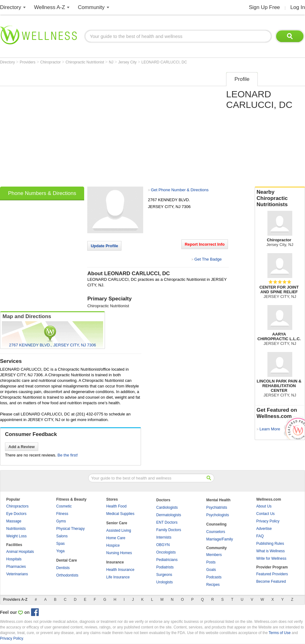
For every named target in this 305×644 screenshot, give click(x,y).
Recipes (213, 585)
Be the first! (68, 455)
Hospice (113, 545)
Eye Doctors (16, 514)
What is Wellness (271, 551)
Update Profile (104, 246)
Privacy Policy (268, 521)
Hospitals (14, 559)
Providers (28, 62)
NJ (112, 62)
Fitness (62, 514)
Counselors (216, 532)
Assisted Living (119, 530)
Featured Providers (272, 574)
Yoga (60, 551)
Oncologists (166, 552)
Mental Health (218, 500)
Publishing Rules (270, 544)
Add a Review (22, 447)
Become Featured (271, 581)
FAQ (260, 536)
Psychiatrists (217, 507)
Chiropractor (51, 62)
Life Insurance (118, 577)
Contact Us (265, 514)
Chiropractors (17, 506)
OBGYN (163, 545)
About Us (264, 506)
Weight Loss (16, 536)
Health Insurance (120, 570)
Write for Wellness (271, 558)
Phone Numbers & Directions (42, 193)
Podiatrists (165, 567)
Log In (298, 7)
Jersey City (128, 62)
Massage (14, 521)
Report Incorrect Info (205, 244)
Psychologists (218, 515)
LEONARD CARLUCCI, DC (164, 62)
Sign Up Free (264, 7)
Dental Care (67, 560)
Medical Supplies (120, 514)
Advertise (264, 529)
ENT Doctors (167, 522)
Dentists (63, 568)
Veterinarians (17, 574)
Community (91, 7)
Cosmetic (64, 506)
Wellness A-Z (50, 7)
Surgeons (164, 575)
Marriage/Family (220, 539)
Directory (11, 7)
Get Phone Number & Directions (180, 190)
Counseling (216, 524)
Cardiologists (167, 507)
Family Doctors (169, 530)
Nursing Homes (119, 553)
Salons (62, 536)
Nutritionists (16, 529)
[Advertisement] (58, 127)
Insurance (115, 562)
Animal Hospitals (20, 552)
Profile (242, 79)
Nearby (280, 198)
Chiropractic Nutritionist (85, 62)
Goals (211, 570)
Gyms (61, 521)
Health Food (116, 506)
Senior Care (117, 523)
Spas (60, 544)
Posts (211, 562)
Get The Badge (208, 259)
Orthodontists (67, 575)
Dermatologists (169, 515)
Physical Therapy (71, 529)
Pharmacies (16, 567)
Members (214, 555)
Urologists (164, 582)
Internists (164, 537)
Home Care (116, 538)
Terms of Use (280, 633)
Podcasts (214, 577)
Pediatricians (167, 560)
